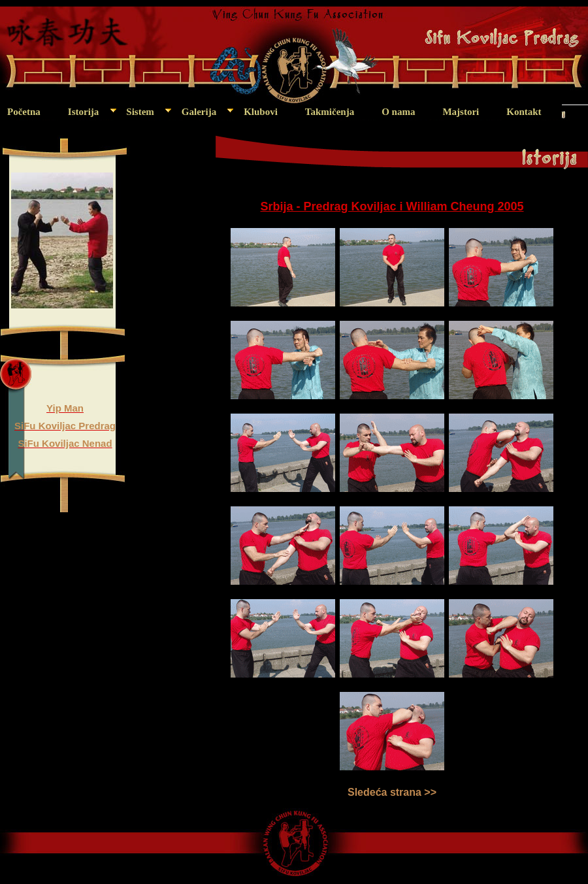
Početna (24, 112)
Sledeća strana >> (392, 792)
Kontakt (524, 112)
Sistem (140, 112)
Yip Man (65, 408)
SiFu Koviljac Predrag (65, 426)
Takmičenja (330, 112)
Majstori (461, 112)
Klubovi (261, 112)
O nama (398, 112)
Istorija (84, 112)
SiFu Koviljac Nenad (65, 443)
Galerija (199, 112)
